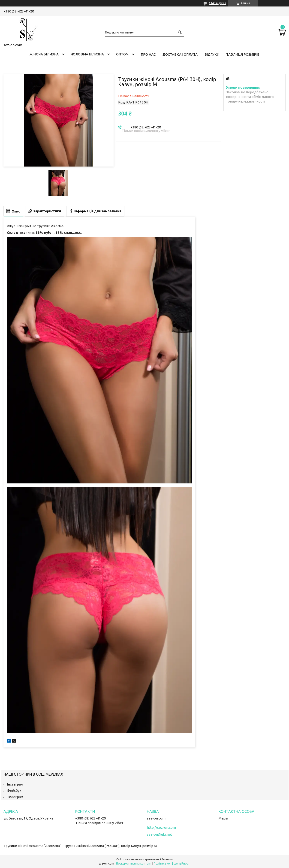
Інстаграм (15, 784)
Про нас (148, 54)
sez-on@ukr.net (160, 834)
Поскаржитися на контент (134, 863)
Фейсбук (14, 791)
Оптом (122, 54)
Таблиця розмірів (243, 54)
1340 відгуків (217, 3)
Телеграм (15, 797)
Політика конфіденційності (172, 863)
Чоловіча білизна (87, 54)
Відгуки (212, 54)
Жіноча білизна (44, 54)
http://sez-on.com (161, 827)
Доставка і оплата (180, 54)
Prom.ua (167, 859)
